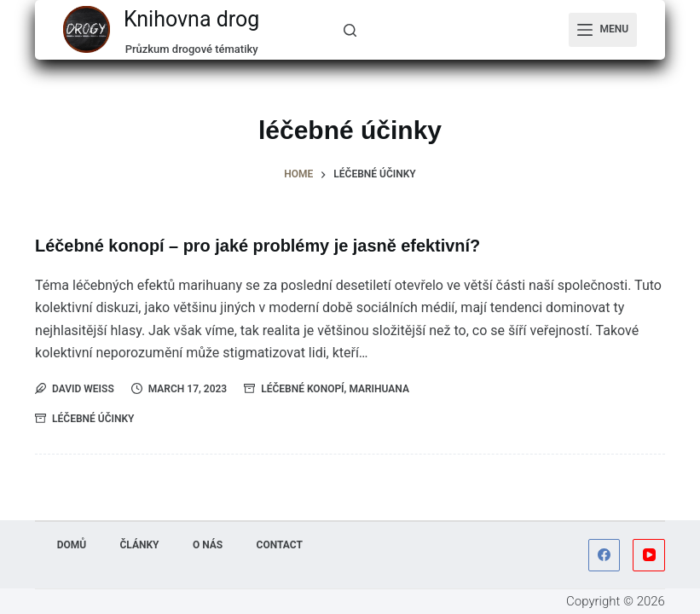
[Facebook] (605, 555)
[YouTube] (649, 555)
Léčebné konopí (302, 388)
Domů (71, 545)
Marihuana (379, 388)
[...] (350, 30)
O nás (208, 545)
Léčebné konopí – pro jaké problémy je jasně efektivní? (259, 246)
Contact (281, 545)
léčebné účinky (93, 418)
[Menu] (603, 30)
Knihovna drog (191, 19)
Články (139, 545)
